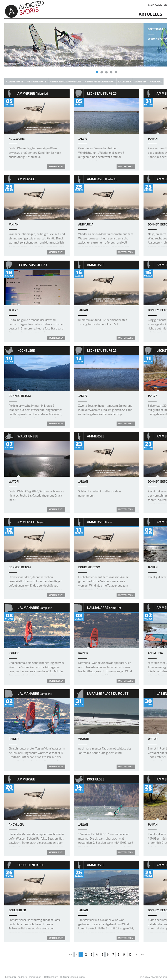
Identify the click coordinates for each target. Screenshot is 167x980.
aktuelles (150, 14)
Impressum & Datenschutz (44, 977)
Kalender (125, 81)
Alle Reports (15, 81)
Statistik (140, 81)
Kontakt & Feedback (16, 977)
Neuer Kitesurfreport (100, 81)
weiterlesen (56, 166)
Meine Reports (37, 81)
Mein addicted (158, 5)
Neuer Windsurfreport (66, 81)
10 (130, 954)
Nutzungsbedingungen (72, 977)
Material (156, 81)
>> (142, 954)
